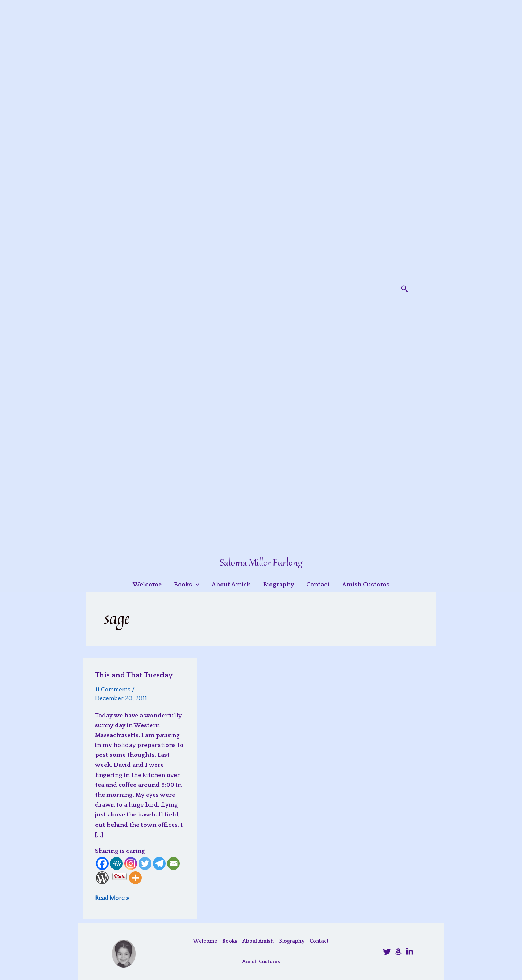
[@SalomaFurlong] (387, 952)
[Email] (173, 863)
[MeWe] (116, 863)
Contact (319, 941)
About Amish (258, 941)
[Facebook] (102, 863)
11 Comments (113, 690)
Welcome (205, 941)
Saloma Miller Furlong (261, 563)
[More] (135, 878)
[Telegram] (159, 863)
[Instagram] (131, 863)
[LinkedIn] (410, 952)
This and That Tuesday (134, 675)
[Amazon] (398, 952)
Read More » (112, 898)
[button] (405, 289)
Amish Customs (261, 962)
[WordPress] (102, 878)
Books (230, 941)
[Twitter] (145, 863)
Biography (292, 941)
